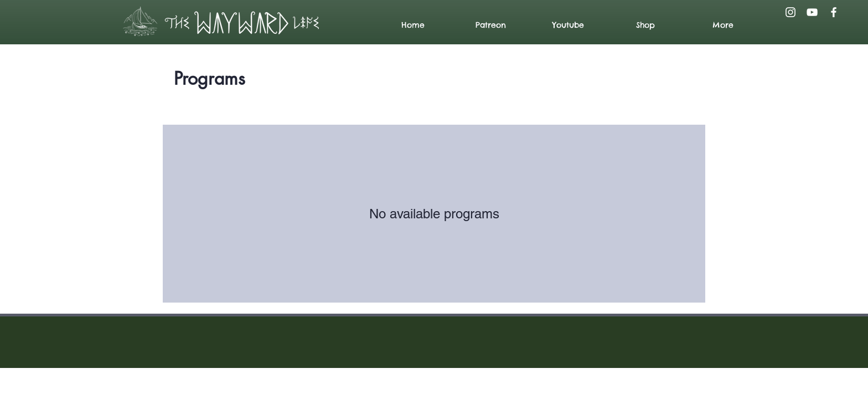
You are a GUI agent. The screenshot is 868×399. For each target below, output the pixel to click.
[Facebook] (834, 12)
